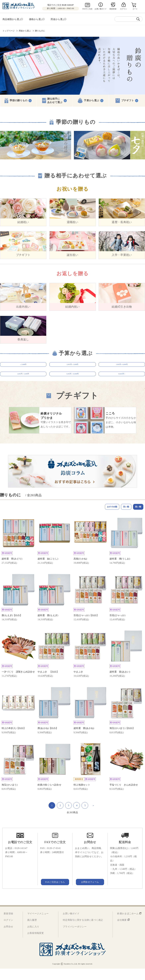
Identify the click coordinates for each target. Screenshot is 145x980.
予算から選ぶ (91, 100)
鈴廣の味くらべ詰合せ (49, 796)
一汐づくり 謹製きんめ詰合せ (18, 683)
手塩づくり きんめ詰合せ (124, 796)
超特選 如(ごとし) (48, 570)
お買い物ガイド (101, 9)
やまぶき (78, 683)
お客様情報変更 (36, 945)
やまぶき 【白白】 (48, 683)
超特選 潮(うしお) (120, 570)
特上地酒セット (82, 796)
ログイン (8, 931)
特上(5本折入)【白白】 (14, 740)
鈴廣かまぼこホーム (128, 925)
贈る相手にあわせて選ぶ (55, 100)
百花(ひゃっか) (117, 627)
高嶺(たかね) (80, 570)
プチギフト (128, 100)
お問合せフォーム (90, 893)
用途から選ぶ (25, 30)
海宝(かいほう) (10, 796)
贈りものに (40, 30)
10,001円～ (122, 381)
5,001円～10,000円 (73, 381)
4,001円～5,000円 (23, 381)
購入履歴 (32, 931)
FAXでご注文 (87, 9)
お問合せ (8, 938)
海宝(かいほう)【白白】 (122, 740)
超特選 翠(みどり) (12, 570)
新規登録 (113, 9)
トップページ (9, 30)
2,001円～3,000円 (72, 366)
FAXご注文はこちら (55, 893)
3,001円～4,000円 (122, 366)
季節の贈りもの (18, 100)
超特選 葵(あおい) (120, 683)
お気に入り (33, 938)
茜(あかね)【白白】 (48, 740)
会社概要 (122, 931)
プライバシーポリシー (75, 938)
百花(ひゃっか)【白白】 (86, 627)
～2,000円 (23, 366)
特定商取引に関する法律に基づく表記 (83, 931)
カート (135, 9)
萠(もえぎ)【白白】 (12, 627)
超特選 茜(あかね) (84, 740)
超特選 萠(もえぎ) (48, 627)
